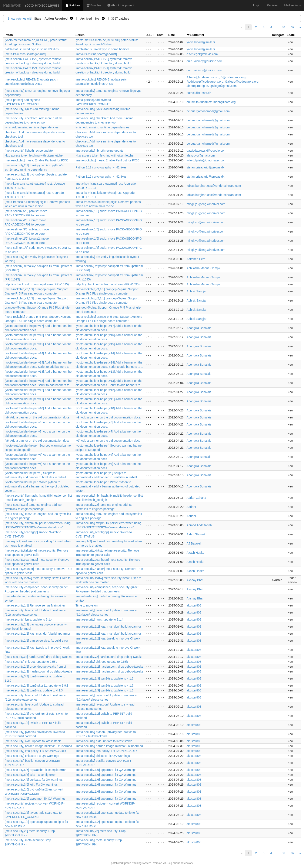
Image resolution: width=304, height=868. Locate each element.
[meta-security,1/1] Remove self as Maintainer (35, 605)
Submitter (197, 35)
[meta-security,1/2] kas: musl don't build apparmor (108, 627)
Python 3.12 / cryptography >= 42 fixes (101, 167)
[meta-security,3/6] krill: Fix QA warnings (31, 785)
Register (272, 5)
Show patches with (20, 19)
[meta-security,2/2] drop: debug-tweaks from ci (35, 667)
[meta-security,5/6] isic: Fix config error (30, 775)
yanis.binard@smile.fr (201, 42)
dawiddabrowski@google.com (206, 151)
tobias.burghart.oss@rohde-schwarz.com (214, 186)
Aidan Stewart (196, 534)
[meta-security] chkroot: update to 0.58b (31, 662)
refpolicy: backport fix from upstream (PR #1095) (37, 284)
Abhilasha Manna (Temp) (203, 268)
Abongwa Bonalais (199, 328)
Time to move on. (87, 605)
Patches (73, 5)
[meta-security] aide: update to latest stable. (34, 741)
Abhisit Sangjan (197, 291)
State (291, 35)
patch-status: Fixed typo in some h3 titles (32, 49)
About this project (121, 5)
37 (293, 27)
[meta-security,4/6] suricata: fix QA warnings (34, 780)
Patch (9, 35)
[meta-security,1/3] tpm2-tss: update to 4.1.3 (105, 678)
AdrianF (192, 507)
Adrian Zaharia (196, 498)
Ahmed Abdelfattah (199, 525)
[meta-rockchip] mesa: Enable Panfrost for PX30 (37, 160)
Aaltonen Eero (196, 259)
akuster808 (194, 605)
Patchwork (12, 5)
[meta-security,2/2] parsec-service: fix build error (36, 641)
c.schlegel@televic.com (202, 54)
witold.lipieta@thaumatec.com (206, 160)
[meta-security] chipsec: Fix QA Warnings (32, 756)
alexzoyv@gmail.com (201, 155)
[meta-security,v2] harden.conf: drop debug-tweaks (38, 657)
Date (171, 35)
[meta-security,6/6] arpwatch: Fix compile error (35, 770)
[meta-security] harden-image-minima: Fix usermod (38, 746)
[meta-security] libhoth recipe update (29, 151)
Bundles (94, 5)
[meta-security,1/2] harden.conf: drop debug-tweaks (109, 667)
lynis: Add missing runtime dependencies (32, 127)
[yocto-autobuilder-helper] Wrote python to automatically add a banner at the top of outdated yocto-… (37, 486)
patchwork (117, 863)
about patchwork (183, 863)
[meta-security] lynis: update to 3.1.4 (29, 619)
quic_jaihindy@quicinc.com (205, 61)
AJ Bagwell (194, 543)
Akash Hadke (195, 553)
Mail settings (293, 5)
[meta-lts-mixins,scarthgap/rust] (25, 54)
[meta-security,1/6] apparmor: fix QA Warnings (106, 770)
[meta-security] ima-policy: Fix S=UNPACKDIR (35, 751)
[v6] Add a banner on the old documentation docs (37, 441)
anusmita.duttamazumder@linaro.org (211, 102)
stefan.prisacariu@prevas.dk (206, 167)
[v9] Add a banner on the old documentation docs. (37, 417)
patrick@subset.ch (199, 93)
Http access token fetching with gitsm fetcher (34, 155)
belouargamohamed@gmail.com (208, 111)
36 (283, 27)
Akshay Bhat (195, 580)
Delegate (278, 35)
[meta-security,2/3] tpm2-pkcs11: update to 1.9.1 (36, 685)
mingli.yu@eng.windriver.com (206, 204)
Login (257, 5)
